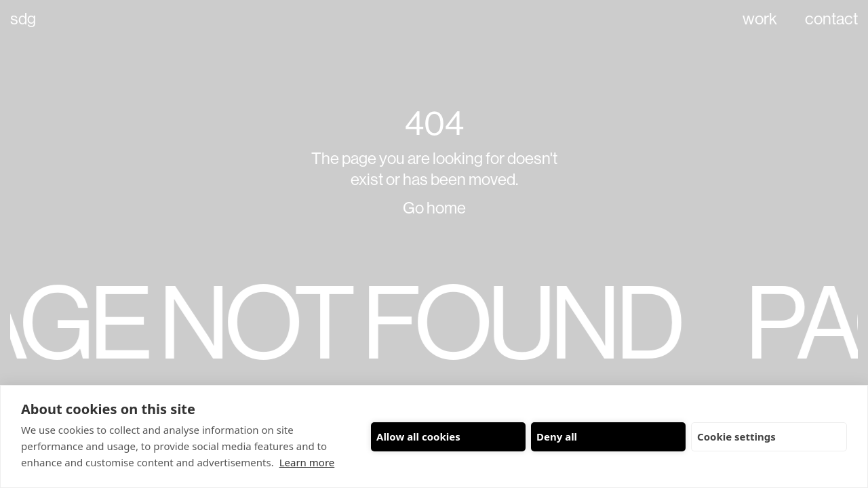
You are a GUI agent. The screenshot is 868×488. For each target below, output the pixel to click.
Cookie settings (736, 436)
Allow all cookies (418, 436)
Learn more (307, 462)
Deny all (557, 436)
